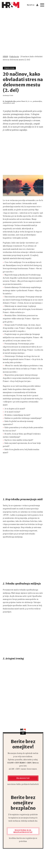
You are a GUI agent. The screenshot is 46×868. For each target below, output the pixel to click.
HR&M (5, 57)
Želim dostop (23, 778)
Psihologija (14, 57)
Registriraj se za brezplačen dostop (23, 831)
